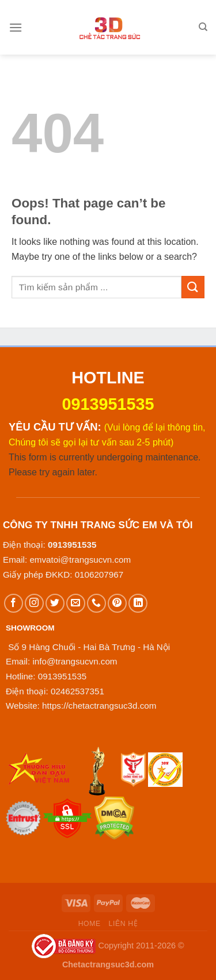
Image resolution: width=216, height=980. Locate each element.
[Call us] (96, 603)
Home (90, 924)
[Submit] (193, 287)
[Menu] (16, 27)
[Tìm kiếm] (203, 27)
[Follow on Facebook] (14, 603)
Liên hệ (124, 924)
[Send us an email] (76, 603)
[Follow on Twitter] (55, 603)
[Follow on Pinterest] (117, 603)
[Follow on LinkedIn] (138, 603)
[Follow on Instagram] (34, 603)
